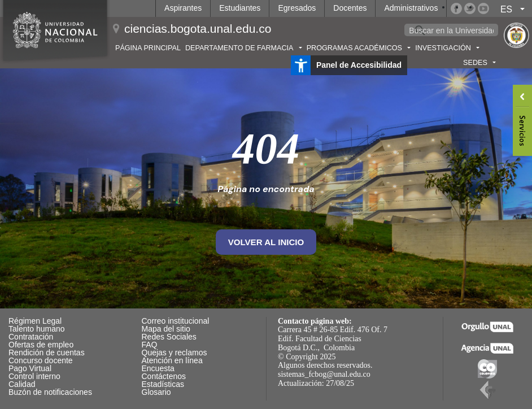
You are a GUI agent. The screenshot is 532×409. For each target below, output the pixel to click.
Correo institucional (176, 321)
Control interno (34, 376)
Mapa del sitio (166, 329)
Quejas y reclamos (175, 353)
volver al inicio (266, 242)
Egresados (297, 8)
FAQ (150, 345)
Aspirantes (183, 8)
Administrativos (411, 8)
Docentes (350, 8)
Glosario (156, 392)
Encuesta (158, 368)
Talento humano (37, 329)
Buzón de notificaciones (50, 392)
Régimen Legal (35, 321)
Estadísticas (163, 384)
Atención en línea (172, 360)
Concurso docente (41, 360)
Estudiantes (240, 8)
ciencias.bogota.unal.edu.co (198, 29)
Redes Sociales (169, 337)
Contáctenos (164, 376)
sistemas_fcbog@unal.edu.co (324, 374)
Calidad (22, 384)
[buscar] (451, 31)
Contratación (31, 337)
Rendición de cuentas (47, 353)
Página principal (148, 48)
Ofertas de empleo (41, 345)
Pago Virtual (30, 368)
